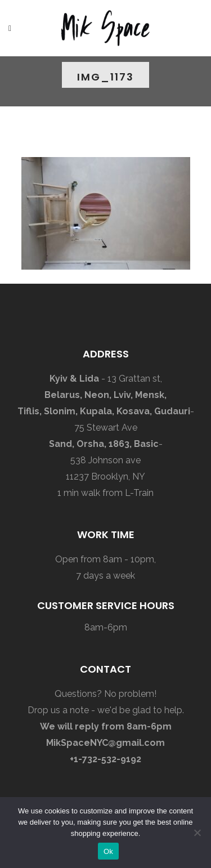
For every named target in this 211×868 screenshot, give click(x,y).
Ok (108, 851)
